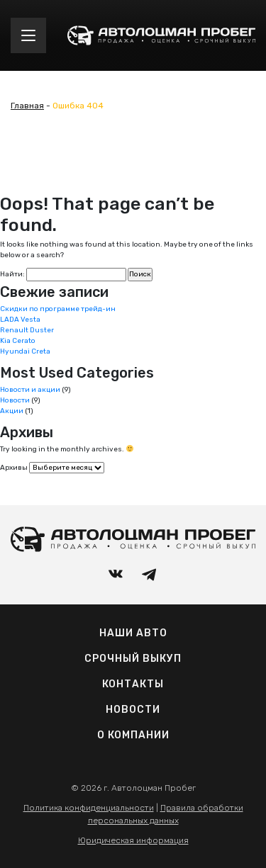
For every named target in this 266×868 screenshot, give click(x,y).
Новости (15, 400)
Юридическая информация (133, 840)
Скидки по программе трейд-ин (58, 309)
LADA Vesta (20, 320)
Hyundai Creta (25, 351)
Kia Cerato (18, 341)
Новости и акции (30, 390)
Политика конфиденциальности (89, 808)
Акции (12, 411)
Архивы (14, 468)
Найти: (12, 274)
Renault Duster (27, 330)
